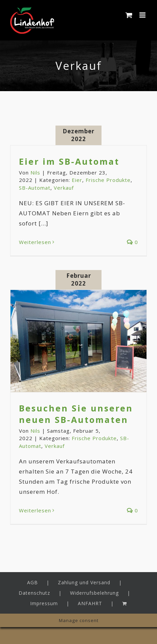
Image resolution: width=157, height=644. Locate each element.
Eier (77, 180)
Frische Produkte (108, 180)
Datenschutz (34, 593)
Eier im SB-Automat (69, 161)
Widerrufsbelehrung (94, 593)
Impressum (44, 603)
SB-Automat (35, 188)
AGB (32, 582)
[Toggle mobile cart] (129, 15)
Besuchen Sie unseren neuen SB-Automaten (76, 414)
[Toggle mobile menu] (143, 15)
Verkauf (64, 188)
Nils (35, 172)
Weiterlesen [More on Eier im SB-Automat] (35, 242)
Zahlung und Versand (84, 582)
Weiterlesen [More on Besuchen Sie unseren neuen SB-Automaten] (35, 510)
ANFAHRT (90, 603)
